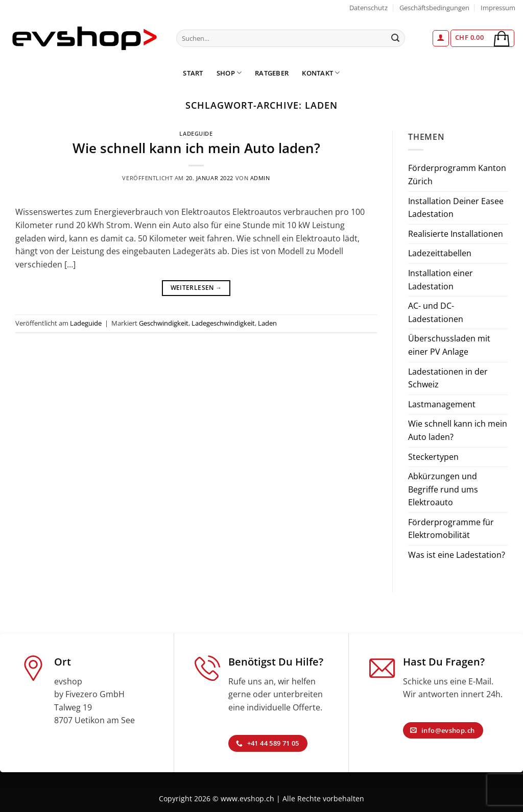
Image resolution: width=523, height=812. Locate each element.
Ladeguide (196, 133)
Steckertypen (433, 457)
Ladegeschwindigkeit (223, 323)
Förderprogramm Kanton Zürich (457, 175)
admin (260, 178)
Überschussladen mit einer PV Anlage (449, 345)
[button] (441, 38)
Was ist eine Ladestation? (457, 555)
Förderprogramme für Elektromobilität (451, 529)
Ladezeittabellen (440, 253)
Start (193, 73)
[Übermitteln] (395, 38)
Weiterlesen (196, 288)
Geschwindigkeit (164, 323)
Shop (229, 73)
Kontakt (321, 73)
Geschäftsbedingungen (434, 8)
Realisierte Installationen (456, 234)
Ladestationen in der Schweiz (448, 378)
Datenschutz (369, 8)
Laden (267, 323)
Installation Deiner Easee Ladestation (456, 208)
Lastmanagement (442, 404)
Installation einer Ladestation (441, 280)
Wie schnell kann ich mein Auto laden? (196, 148)
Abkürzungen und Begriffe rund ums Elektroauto (443, 489)
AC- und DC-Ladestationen (436, 312)
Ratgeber (272, 73)
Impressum (498, 8)
